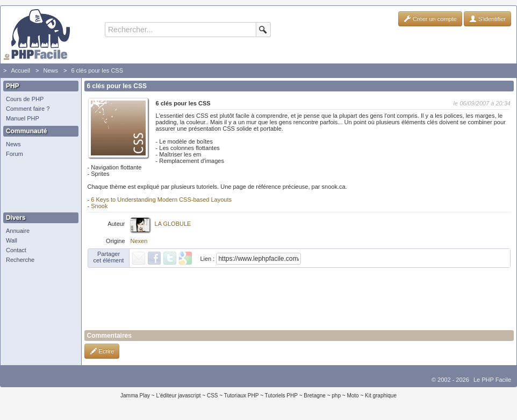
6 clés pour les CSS (97, 70)
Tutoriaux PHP (242, 396)
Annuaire (18, 231)
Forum (15, 154)
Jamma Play (135, 396)
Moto (353, 396)
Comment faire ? (28, 109)
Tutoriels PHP (281, 396)
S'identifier (487, 19)
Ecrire (102, 351)
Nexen (139, 241)
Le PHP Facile (492, 380)
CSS (213, 396)
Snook (99, 206)
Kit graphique (381, 396)
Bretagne (315, 396)
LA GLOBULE (173, 224)
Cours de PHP (25, 99)
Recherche (20, 260)
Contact (16, 250)
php (336, 396)
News (51, 70)
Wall (12, 240)
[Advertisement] (38, 186)
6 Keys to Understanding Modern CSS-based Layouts (161, 200)
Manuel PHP (23, 118)
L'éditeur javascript (178, 396)
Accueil (20, 70)
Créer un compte (430, 19)
